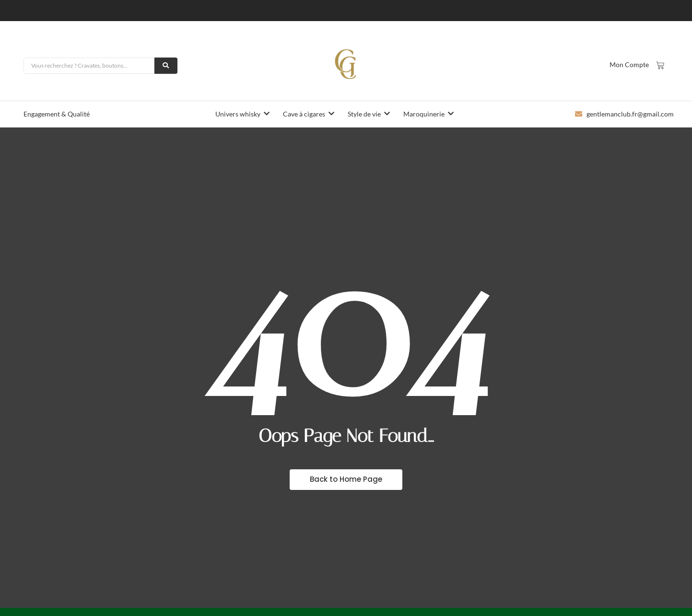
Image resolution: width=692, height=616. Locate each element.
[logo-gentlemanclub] (346, 64)
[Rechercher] (89, 66)
